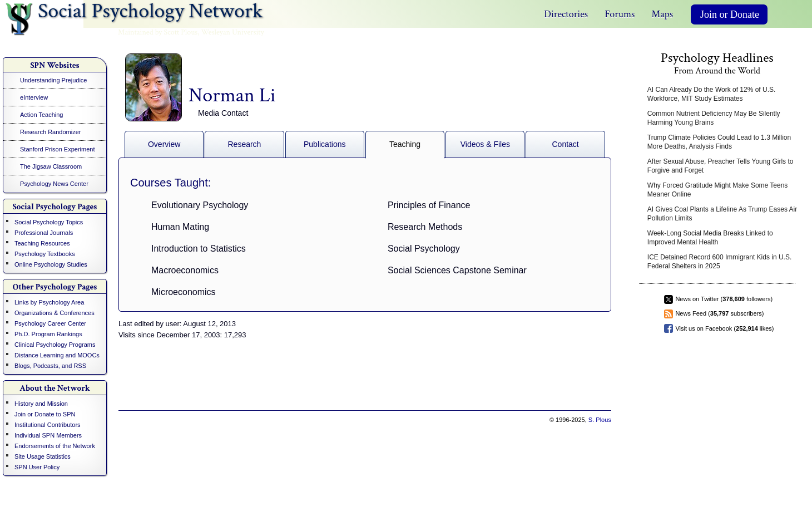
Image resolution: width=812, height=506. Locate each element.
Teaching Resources (42, 243)
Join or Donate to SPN (45, 414)
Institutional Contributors (48, 425)
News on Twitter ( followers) (724, 299)
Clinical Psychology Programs (55, 345)
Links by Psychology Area (49, 302)
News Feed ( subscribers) (719, 313)
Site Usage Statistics (43, 456)
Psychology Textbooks (45, 254)
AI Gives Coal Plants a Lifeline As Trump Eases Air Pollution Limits (722, 214)
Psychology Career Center (50, 323)
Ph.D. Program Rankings (48, 334)
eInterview (34, 97)
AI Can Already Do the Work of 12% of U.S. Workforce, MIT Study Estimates (712, 94)
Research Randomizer (50, 132)
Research (244, 144)
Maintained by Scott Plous (158, 32)
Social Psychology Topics (49, 222)
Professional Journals (44, 233)
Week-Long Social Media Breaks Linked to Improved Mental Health (710, 238)
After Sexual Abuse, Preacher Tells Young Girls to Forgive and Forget (721, 166)
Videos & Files (485, 144)
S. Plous (600, 420)
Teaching (405, 144)
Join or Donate (730, 14)
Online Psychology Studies (51, 264)
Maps (662, 14)
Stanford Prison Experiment (58, 149)
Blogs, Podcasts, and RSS (50, 366)
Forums (620, 14)
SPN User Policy (37, 467)
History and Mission (41, 404)
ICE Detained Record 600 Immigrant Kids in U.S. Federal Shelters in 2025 (719, 262)
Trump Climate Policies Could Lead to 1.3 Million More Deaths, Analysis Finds (719, 142)
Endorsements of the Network (55, 446)
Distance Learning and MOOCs (57, 355)
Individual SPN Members (48, 435)
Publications (325, 144)
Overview (164, 144)
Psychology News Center (54, 184)
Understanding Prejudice (53, 80)
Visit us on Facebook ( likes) (724, 328)
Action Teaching (41, 115)
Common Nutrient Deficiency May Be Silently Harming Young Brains (714, 118)
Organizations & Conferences (55, 313)
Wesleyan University (233, 32)
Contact (566, 144)
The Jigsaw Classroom (51, 166)
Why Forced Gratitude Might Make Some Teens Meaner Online (718, 190)
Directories (566, 14)
